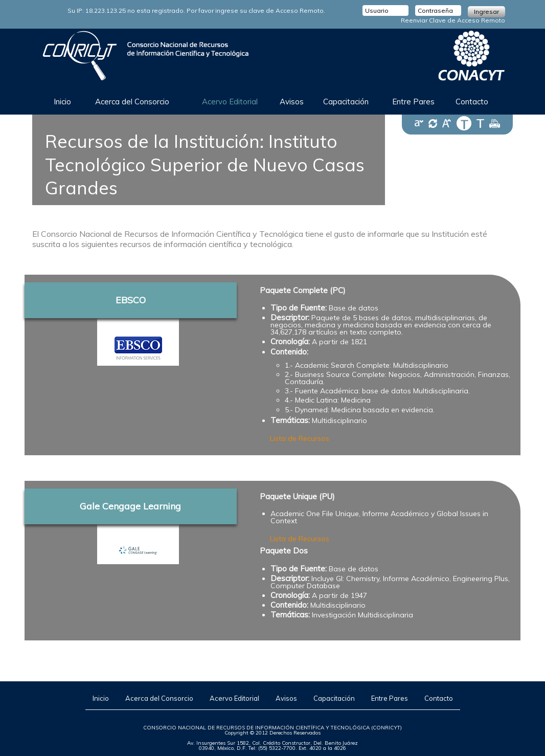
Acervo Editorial (234, 698)
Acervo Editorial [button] (230, 102)
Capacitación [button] (346, 102)
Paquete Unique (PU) (297, 496)
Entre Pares (413, 102)
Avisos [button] (292, 102)
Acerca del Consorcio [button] (132, 102)
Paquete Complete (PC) (303, 290)
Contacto (439, 698)
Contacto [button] (472, 102)
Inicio (62, 102)
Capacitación (334, 698)
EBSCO (131, 300)
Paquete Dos (284, 551)
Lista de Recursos (300, 438)
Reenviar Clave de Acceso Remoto (453, 20)
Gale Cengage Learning (130, 506)
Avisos (286, 698)
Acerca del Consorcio (159, 698)
